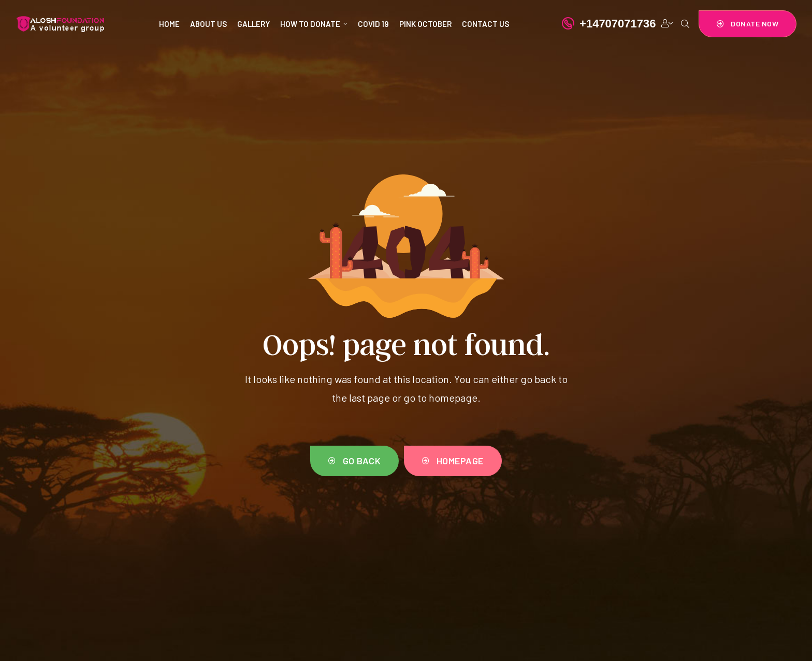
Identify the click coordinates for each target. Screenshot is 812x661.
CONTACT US (485, 24)
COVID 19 (373, 24)
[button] (748, 24)
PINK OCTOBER (425, 24)
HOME (169, 24)
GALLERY (253, 24)
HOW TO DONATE (314, 24)
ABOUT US (208, 24)
